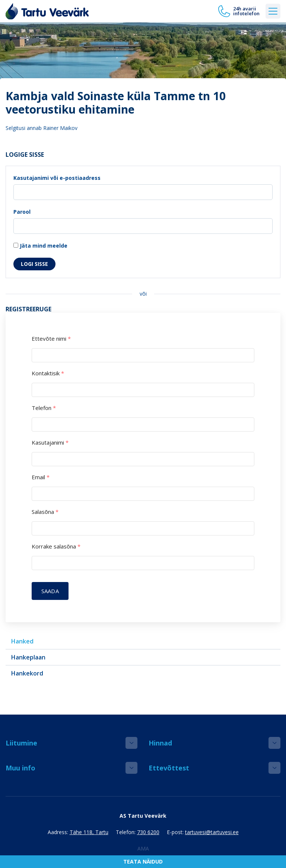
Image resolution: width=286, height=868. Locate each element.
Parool (22, 212)
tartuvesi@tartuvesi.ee (212, 832)
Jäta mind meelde (40, 246)
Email (41, 477)
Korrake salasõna (56, 546)
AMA (143, 848)
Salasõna (45, 512)
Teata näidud (143, 861)
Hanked (22, 641)
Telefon (44, 408)
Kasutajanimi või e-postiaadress (57, 178)
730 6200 (148, 832)
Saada (50, 591)
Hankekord (27, 673)
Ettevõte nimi (51, 339)
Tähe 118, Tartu (89, 832)
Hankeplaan (28, 657)
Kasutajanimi (50, 443)
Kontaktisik (48, 373)
